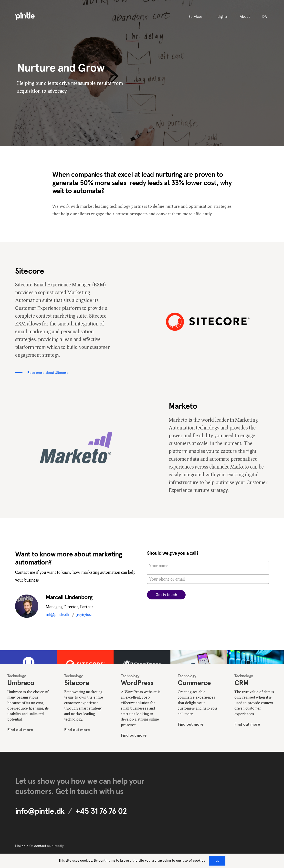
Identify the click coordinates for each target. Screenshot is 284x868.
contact (40, 846)
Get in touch (166, 595)
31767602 (84, 614)
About (245, 17)
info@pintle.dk (40, 811)
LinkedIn (22, 846)
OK (217, 861)
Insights (221, 17)
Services (195, 17)
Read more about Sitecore (48, 373)
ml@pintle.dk (58, 614)
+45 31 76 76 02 (101, 811)
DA (265, 17)
